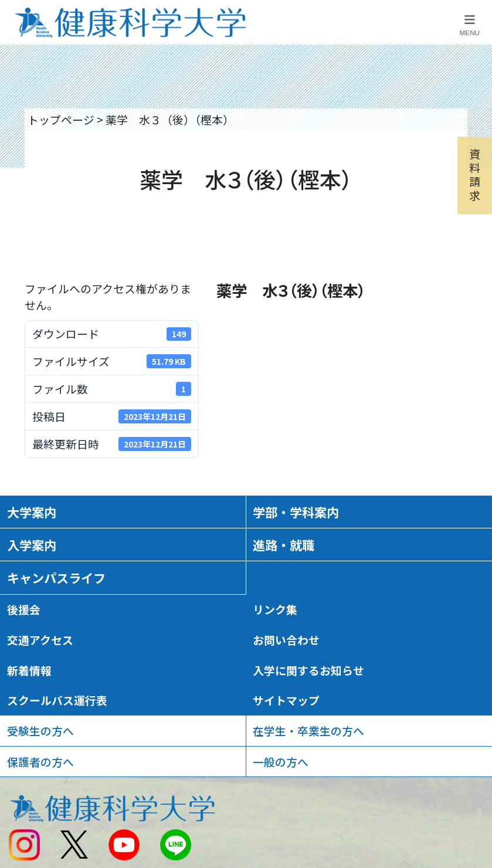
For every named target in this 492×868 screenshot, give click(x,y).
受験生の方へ (40, 730)
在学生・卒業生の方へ (308, 730)
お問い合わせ (286, 640)
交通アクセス (40, 640)
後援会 (24, 609)
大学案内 (32, 512)
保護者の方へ (40, 762)
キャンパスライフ (56, 577)
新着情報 (29, 670)
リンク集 (275, 609)
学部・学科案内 (296, 512)
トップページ (61, 119)
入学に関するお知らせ (308, 670)
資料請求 (475, 174)
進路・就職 (284, 545)
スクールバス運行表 (57, 700)
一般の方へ (281, 762)
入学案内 (32, 545)
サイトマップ (286, 700)
